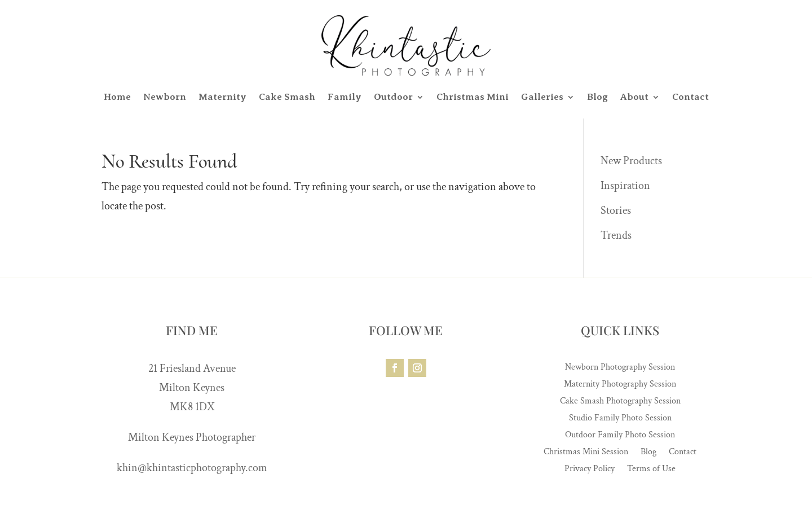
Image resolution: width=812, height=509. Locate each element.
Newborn (165, 97)
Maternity (222, 97)
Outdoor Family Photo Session (620, 436)
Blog (597, 97)
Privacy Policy (590, 470)
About (634, 97)
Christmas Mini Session (586, 453)
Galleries (542, 97)
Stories (616, 210)
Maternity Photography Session (620, 385)
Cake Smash (287, 97)
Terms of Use (651, 470)
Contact (690, 97)
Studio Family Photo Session (620, 419)
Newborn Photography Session (620, 368)
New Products (631, 161)
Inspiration (625, 186)
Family (345, 97)
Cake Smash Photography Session (620, 402)
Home (117, 97)
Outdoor (393, 97)
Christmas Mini (473, 97)
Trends (616, 235)
